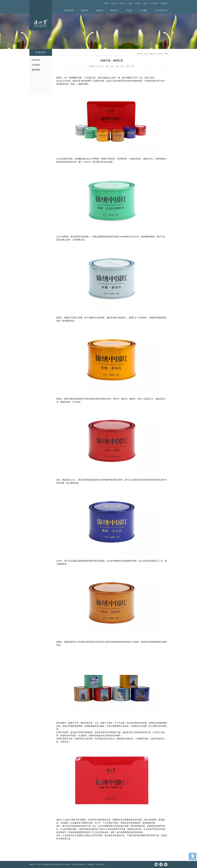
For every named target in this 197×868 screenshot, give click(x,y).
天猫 (166, 864)
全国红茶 (100, 10)
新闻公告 (85, 10)
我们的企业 (69, 10)
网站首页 (41, 15)
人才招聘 (130, 3)
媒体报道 (36, 70)
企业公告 (36, 60)
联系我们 (138, 3)
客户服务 (143, 10)
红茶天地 (114, 3)
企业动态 (160, 54)
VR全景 (145, 3)
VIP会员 (129, 10)
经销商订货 (164, 3)
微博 (161, 864)
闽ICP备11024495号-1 (79, 864)
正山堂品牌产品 (161, 10)
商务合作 (114, 10)
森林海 (67, 864)
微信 (156, 864)
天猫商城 (106, 3)
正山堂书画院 (154, 3)
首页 (146, 54)
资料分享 (122, 3)
